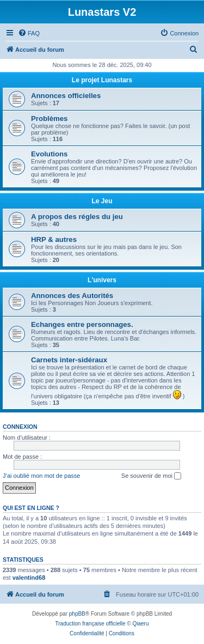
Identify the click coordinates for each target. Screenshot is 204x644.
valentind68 (29, 578)
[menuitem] (29, 33)
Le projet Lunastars (102, 80)
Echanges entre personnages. (82, 324)
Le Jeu (102, 201)
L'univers (102, 280)
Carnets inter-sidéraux (69, 360)
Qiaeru (140, 624)
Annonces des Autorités (72, 296)
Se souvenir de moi (151, 476)
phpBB (77, 614)
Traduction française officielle (91, 624)
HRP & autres (54, 239)
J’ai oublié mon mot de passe (41, 476)
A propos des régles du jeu (77, 217)
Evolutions (49, 154)
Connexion (20, 427)
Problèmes (49, 119)
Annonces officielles (66, 96)
